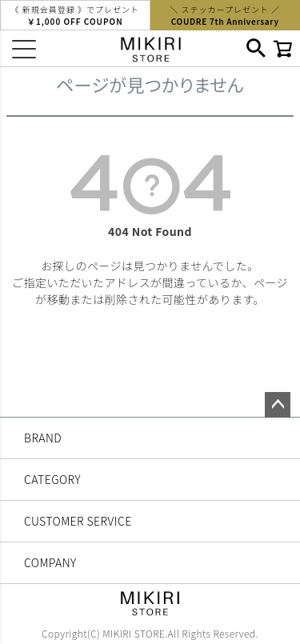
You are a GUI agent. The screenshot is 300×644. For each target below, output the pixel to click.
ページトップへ (278, 405)
